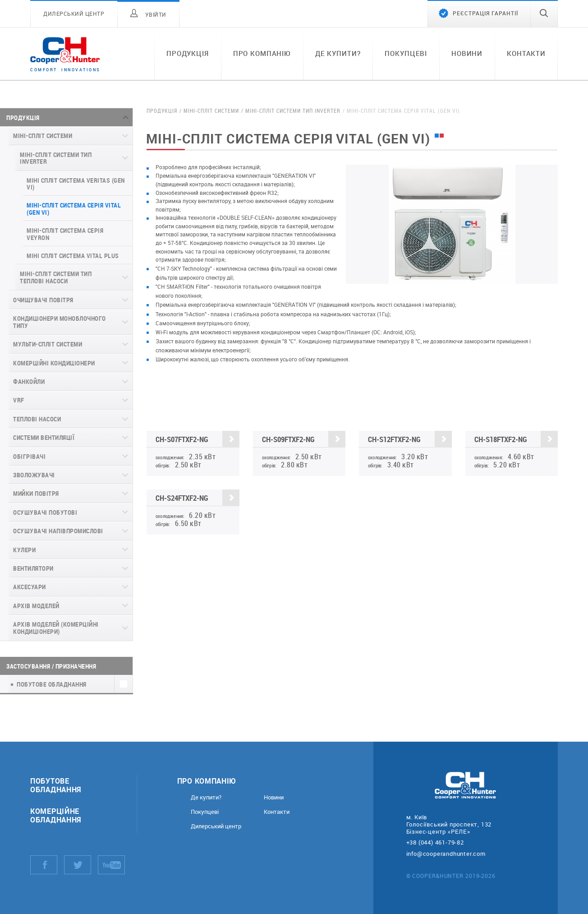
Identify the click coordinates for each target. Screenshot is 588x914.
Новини (467, 53)
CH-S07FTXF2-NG (198, 439)
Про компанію (262, 53)
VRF (19, 400)
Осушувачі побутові (45, 512)
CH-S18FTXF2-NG (516, 439)
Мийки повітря (36, 493)
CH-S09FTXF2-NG (304, 439)
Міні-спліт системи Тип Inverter (56, 158)
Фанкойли (29, 381)
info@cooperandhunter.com (446, 854)
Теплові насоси (37, 419)
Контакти (526, 53)
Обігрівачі (29, 456)
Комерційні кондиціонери (54, 363)
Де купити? (338, 53)
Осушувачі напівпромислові (58, 531)
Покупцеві (406, 53)
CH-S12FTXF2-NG (410, 439)
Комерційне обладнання (56, 815)
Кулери (24, 550)
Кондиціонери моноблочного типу (60, 322)
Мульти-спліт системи (48, 344)
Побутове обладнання (56, 785)
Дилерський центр (216, 826)
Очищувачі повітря (43, 300)
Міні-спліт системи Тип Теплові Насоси (56, 277)
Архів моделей (36, 606)
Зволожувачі (34, 475)
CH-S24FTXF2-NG (198, 498)
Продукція (188, 53)
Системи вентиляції (44, 437)
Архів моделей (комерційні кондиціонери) (56, 628)
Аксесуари (30, 587)
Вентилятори (33, 568)
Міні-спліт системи (43, 136)
